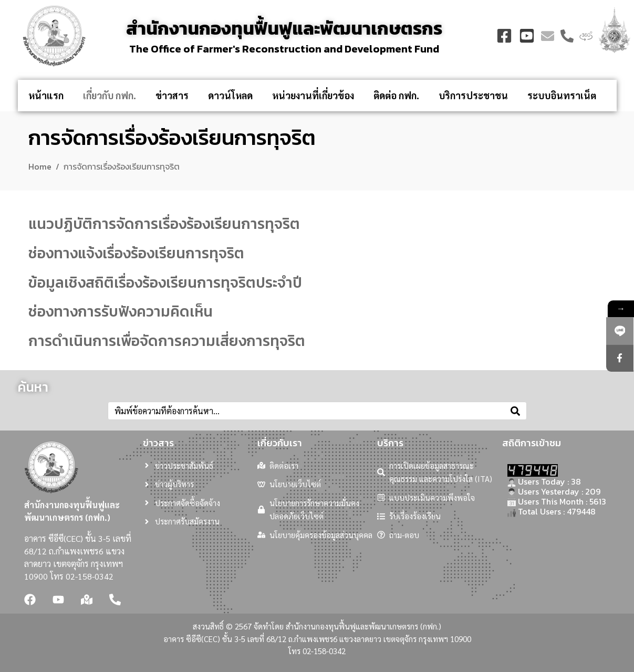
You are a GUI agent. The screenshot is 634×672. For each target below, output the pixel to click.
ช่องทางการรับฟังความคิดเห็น (121, 311)
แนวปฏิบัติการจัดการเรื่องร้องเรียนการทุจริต (164, 224)
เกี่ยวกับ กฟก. (110, 95)
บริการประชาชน (473, 95)
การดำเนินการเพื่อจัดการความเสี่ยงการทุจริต (167, 341)
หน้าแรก (46, 95)
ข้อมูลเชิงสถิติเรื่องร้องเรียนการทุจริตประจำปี (165, 282)
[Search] (515, 411)
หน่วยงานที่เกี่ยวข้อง (313, 95)
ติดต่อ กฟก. (396, 95)
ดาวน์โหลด (230, 95)
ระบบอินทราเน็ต (562, 95)
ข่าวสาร (172, 95)
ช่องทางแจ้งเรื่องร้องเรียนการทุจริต (136, 253)
